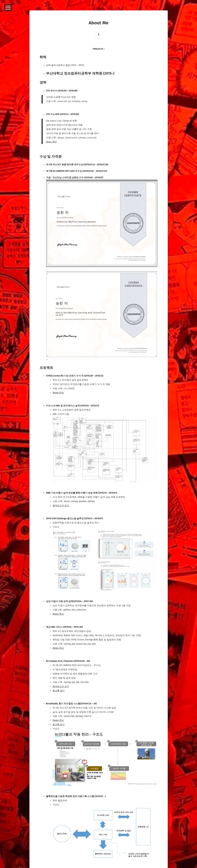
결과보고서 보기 (61, 504)
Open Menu (8, 8)
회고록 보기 (59, 689)
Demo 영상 (52, 142)
